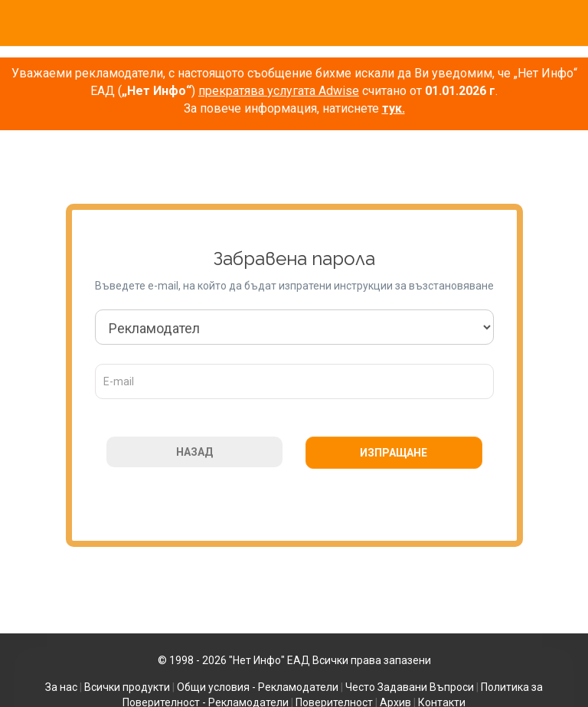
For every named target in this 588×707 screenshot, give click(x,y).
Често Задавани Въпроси (410, 687)
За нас (61, 687)
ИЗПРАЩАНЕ (394, 453)
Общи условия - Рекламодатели (258, 687)
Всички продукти (127, 687)
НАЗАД (194, 452)
